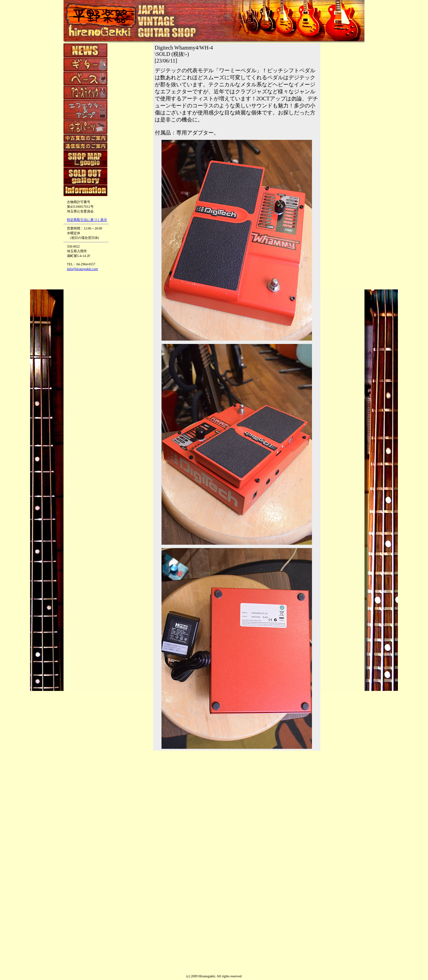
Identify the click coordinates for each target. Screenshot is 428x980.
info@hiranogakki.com (82, 269)
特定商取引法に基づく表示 (87, 220)
